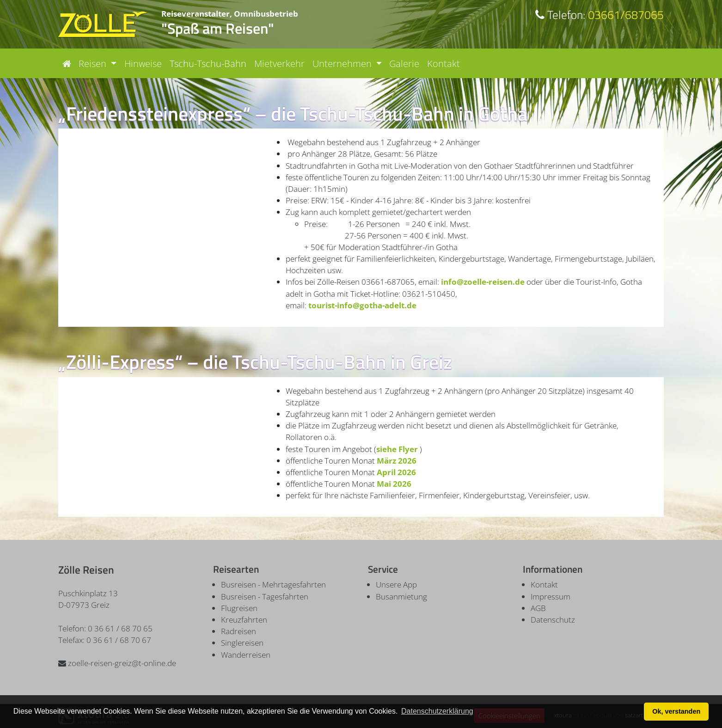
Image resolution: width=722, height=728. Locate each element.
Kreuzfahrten (244, 620)
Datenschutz (553, 620)
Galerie (404, 63)
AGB (538, 608)
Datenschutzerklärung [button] (437, 711)
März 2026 (397, 461)
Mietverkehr (279, 63)
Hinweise (143, 63)
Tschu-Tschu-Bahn (208, 63)
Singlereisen (242, 643)
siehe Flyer (397, 449)
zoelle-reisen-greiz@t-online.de (117, 663)
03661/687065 (600, 15)
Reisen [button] (94, 63)
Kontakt (444, 63)
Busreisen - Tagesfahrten (265, 596)
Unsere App (396, 584)
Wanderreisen (246, 655)
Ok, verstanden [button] (676, 711)
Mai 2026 (395, 484)
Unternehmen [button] (343, 63)
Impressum (551, 596)
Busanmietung (401, 596)
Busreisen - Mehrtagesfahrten (273, 584)
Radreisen (239, 631)
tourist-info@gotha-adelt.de (362, 305)
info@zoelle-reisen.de (483, 282)
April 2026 (396, 472)
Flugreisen (239, 608)
